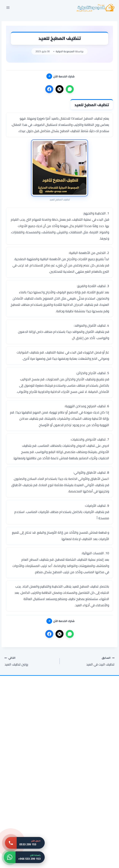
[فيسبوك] (49, 89)
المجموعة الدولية (65, 51)
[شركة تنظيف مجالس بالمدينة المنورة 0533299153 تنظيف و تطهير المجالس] (86, 783)
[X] (60, 89)
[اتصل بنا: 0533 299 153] (25, 843)
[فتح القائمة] (8, 7)
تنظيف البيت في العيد (89, 661)
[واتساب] (70, 89)
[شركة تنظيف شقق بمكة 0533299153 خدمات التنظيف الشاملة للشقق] (33, 783)
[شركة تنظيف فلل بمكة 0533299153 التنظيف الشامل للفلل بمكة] (33, 729)
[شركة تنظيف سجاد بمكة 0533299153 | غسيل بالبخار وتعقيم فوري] (86, 729)
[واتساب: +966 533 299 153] (24, 857)
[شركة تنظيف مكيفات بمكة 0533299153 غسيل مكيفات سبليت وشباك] (86, 838)
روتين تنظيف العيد (30, 661)
